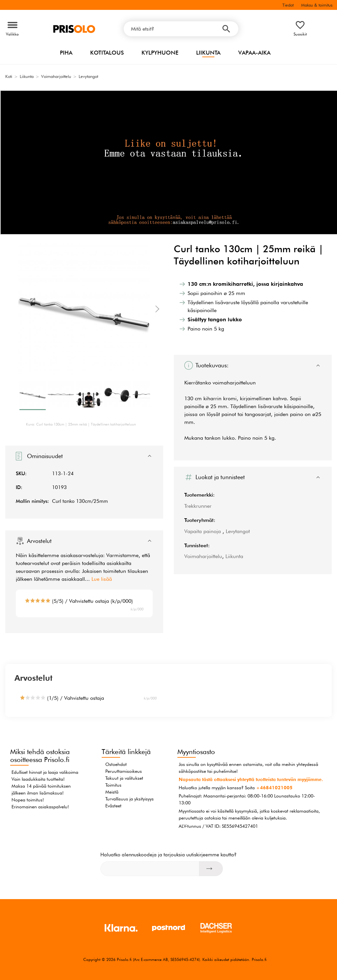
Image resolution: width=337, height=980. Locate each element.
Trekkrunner (198, 506)
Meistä (112, 792)
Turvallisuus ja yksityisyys (130, 799)
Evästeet (113, 806)
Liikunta (208, 53)
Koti (9, 76)
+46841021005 (274, 788)
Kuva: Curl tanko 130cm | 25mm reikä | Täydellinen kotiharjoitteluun (81, 424)
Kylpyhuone (160, 53)
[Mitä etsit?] (181, 29)
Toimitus (113, 785)
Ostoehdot (116, 764)
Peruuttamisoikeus (124, 771)
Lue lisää (102, 579)
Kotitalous (107, 53)
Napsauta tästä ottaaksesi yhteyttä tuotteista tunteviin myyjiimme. (251, 779)
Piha (66, 53)
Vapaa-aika (254, 53)
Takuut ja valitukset (124, 778)
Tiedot (288, 5)
